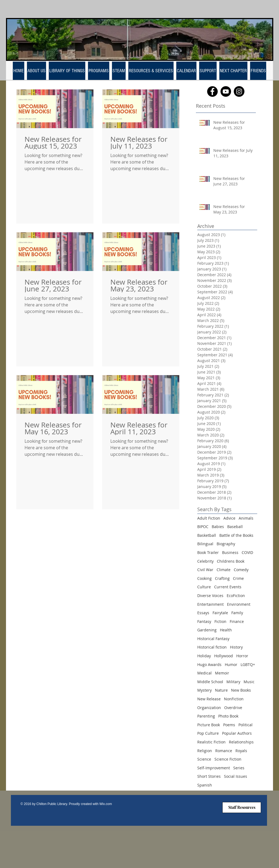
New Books (241, 690)
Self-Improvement (214, 768)
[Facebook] (212, 91)
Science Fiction (228, 759)
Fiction (220, 621)
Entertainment (210, 604)
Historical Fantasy (213, 639)
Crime (238, 578)
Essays (203, 613)
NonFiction (234, 699)
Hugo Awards (209, 664)
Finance (237, 621)
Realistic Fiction (211, 742)
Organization (209, 708)
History (236, 647)
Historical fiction (212, 647)
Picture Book (209, 725)
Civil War (205, 570)
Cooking (204, 578)
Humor (231, 664)
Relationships (241, 742)
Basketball (207, 535)
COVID (247, 552)
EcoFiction (236, 596)
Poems (229, 725)
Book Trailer (208, 552)
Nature (221, 690)
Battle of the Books (236, 535)
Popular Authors (237, 733)
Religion (205, 751)
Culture (204, 587)
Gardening (207, 630)
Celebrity (205, 561)
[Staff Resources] (242, 807)
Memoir (222, 673)
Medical (204, 673)
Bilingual (205, 544)
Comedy (241, 570)
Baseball (235, 527)
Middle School (210, 682)
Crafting (222, 578)
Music (249, 682)
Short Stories (209, 776)
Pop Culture (208, 733)
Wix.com (106, 804)
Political (245, 725)
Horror (242, 656)
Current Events (228, 587)
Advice (229, 518)
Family (237, 613)
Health (226, 630)
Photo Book (228, 716)
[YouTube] (226, 91)
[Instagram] (239, 91)
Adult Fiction (209, 518)
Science (204, 759)
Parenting (206, 716)
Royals (241, 751)
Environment (239, 604)
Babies (218, 527)
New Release (209, 699)
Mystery (204, 690)
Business (230, 552)
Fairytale (220, 613)
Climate (224, 570)
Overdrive (233, 708)
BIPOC (203, 527)
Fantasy (204, 621)
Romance (224, 751)
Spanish (205, 785)
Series (239, 768)
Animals (246, 518)
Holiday (204, 656)
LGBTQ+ (248, 664)
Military (233, 682)
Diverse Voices (210, 596)
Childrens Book (231, 561)
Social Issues (236, 776)
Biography (226, 544)
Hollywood (224, 656)
